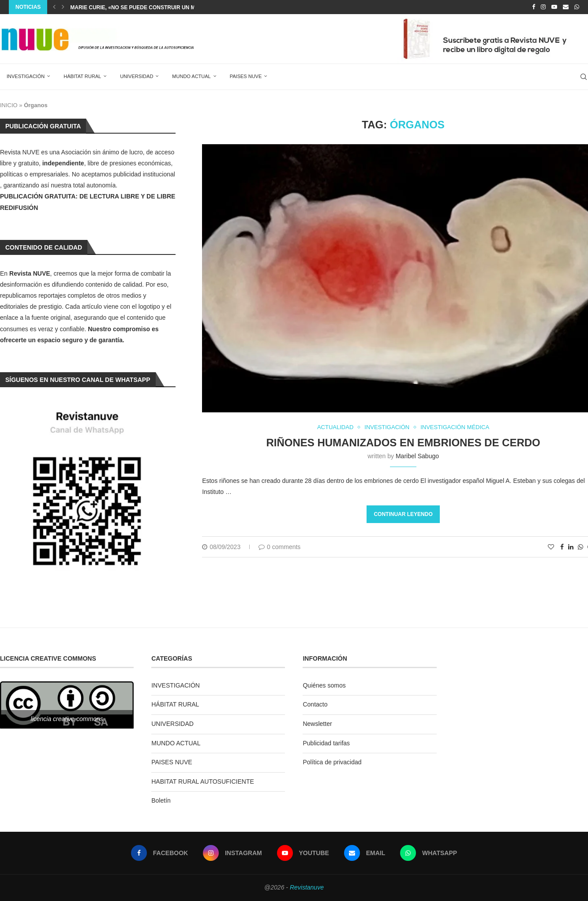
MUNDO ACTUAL (191, 76)
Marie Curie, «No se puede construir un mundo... (143, 7)
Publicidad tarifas (326, 743)
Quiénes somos (324, 685)
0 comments (279, 547)
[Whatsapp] (577, 7)
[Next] (63, 7)
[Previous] (54, 7)
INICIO (9, 105)
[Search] (584, 77)
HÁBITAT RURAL (82, 76)
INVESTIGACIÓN (26, 76)
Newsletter (317, 724)
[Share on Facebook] (562, 547)
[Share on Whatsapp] (581, 547)
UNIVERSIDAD (137, 76)
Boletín (161, 800)
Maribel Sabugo (417, 456)
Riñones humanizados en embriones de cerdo (403, 443)
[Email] (566, 7)
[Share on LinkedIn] (571, 547)
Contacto (315, 704)
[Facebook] (534, 7)
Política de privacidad (332, 762)
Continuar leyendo (403, 514)
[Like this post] (551, 547)
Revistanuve (307, 887)
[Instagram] (543, 7)
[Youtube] (554, 7)
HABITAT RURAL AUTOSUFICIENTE (203, 781)
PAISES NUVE (246, 76)
